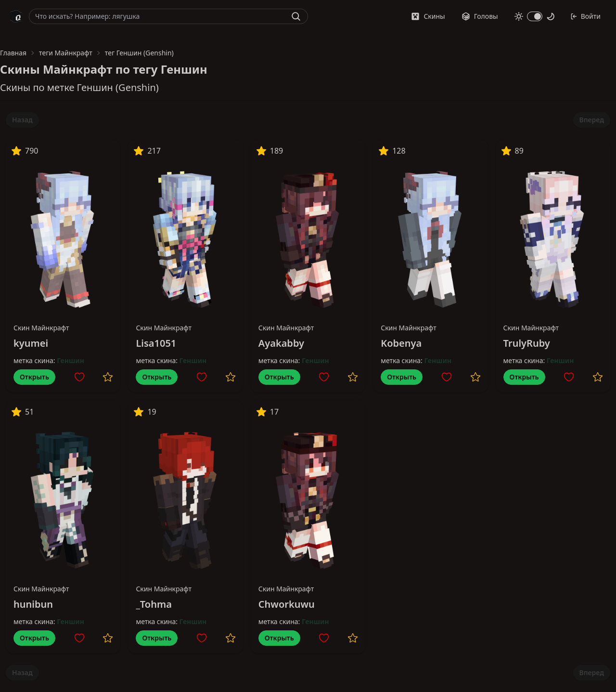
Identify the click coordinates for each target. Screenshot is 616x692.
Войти (585, 16)
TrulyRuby (527, 343)
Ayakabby (281, 343)
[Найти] (296, 16)
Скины (428, 16)
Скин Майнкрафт (41, 328)
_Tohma (154, 604)
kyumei (31, 343)
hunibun (33, 604)
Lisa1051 (156, 343)
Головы (480, 16)
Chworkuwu (287, 604)
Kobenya (401, 343)
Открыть (34, 377)
